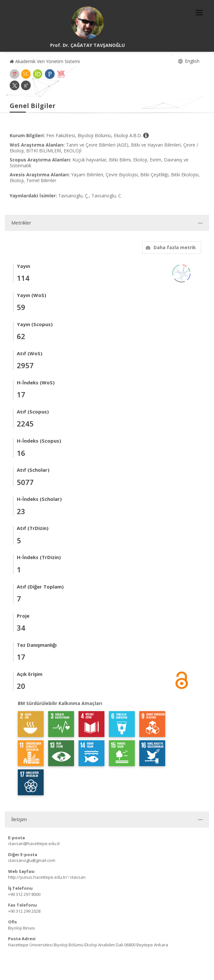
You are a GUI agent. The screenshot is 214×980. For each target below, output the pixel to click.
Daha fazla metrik (170, 247)
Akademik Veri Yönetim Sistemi (45, 61)
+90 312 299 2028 (24, 911)
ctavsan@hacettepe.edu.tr (34, 843)
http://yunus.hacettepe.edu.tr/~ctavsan (47, 877)
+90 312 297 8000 (24, 894)
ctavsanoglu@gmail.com (32, 860)
